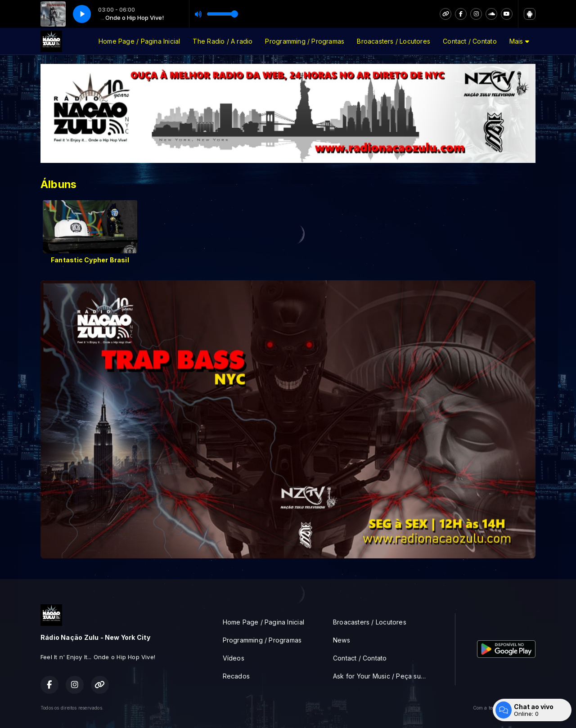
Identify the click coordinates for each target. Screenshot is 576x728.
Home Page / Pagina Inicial (139, 41)
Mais (519, 41)
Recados (236, 676)
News (342, 640)
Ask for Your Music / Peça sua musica (383, 676)
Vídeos (234, 658)
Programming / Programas (305, 41)
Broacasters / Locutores (394, 41)
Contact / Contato (470, 41)
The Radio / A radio (223, 41)
